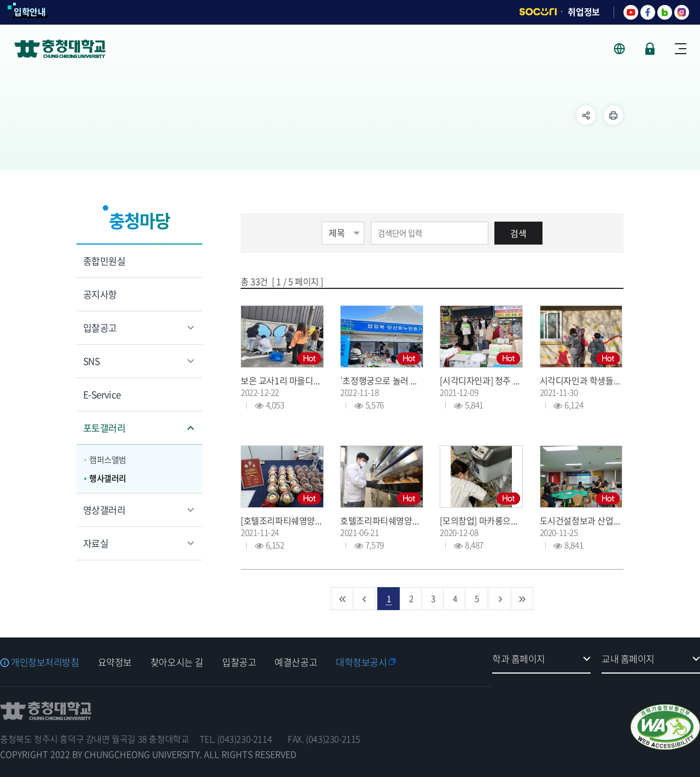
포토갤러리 (104, 428)
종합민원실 (104, 261)
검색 (518, 233)
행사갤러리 (108, 478)
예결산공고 (296, 662)
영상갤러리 (104, 510)
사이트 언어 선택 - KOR (626, 49)
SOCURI (538, 12)
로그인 (650, 49)
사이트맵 (681, 49)
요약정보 (115, 662)
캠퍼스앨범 (108, 460)
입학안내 (30, 11)
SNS (91, 361)
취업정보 (584, 11)
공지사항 (100, 294)
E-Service (102, 394)
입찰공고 (100, 327)
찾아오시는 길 (177, 662)
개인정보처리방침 (45, 662)
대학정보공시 (361, 662)
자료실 (96, 543)
